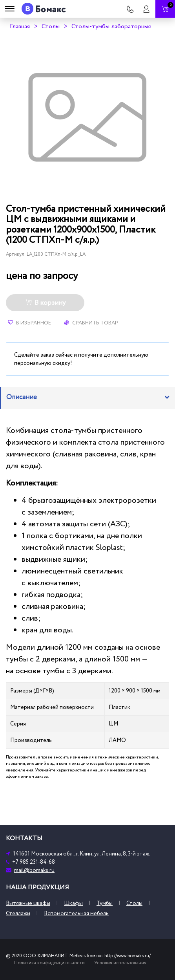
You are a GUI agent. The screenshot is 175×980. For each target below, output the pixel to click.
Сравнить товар (91, 323)
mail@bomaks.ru (34, 870)
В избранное (29, 323)
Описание (22, 397)
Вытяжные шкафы (28, 903)
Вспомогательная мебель (76, 913)
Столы (51, 26)
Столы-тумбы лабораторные (111, 26)
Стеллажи (18, 913)
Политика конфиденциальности (49, 963)
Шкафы (73, 903)
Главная (20, 26)
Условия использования (120, 963)
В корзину (45, 303)
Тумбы (105, 903)
